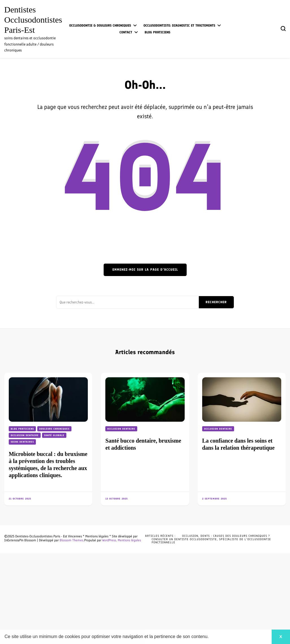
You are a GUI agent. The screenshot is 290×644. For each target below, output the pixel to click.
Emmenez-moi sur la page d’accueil (145, 270)
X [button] (281, 637)
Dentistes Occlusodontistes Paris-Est (33, 20)
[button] (211, 637)
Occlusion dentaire (25, 435)
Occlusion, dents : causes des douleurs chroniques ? (226, 536)
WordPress (109, 540)
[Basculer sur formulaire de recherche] (283, 29)
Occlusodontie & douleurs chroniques (100, 25)
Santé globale (54, 435)
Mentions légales (129, 540)
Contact (126, 32)
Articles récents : (160, 536)
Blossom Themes (71, 540)
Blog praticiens (157, 32)
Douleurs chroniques (54, 429)
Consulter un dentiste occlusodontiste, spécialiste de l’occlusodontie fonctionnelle (211, 541)
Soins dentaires (22, 442)
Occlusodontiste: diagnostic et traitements (179, 25)
